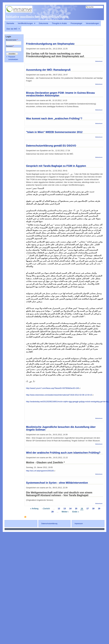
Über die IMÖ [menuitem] (12, 30)
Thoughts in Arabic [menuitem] (59, 23)
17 (88, 509)
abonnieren (25, 518)
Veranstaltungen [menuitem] (92, 23)
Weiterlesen (99, 61)
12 (59, 509)
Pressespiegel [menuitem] (76, 23)
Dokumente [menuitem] (43, 23)
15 (76, 509)
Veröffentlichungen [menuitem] (26, 24)
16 (82, 509)
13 (65, 509)
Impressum (79, 524)
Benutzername (11, 40)
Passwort (9, 46)
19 (99, 509)
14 (71, 509)
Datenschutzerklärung (49, 524)
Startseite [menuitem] (10, 23)
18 (94, 509)
